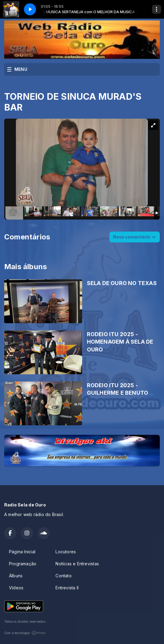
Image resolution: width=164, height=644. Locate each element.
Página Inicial (22, 552)
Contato (63, 576)
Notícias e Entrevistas (77, 564)
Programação (23, 564)
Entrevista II (67, 588)
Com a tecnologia (25, 633)
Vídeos (16, 588)
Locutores (66, 552)
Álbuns (16, 576)
